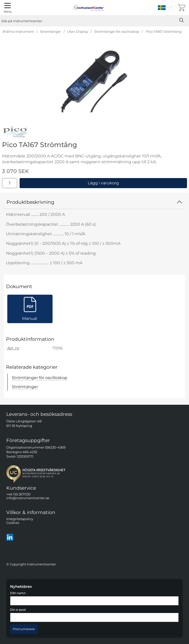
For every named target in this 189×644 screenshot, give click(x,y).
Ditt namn (18, 593)
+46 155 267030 (18, 494)
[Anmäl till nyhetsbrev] (24, 629)
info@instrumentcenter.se (28, 498)
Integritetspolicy (20, 519)
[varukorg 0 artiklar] (181, 8)
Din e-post (18, 610)
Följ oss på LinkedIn (27, 537)
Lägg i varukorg (103, 183)
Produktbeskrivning (94, 202)
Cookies (13, 523)
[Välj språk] (166, 8)
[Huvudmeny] (8, 8)
